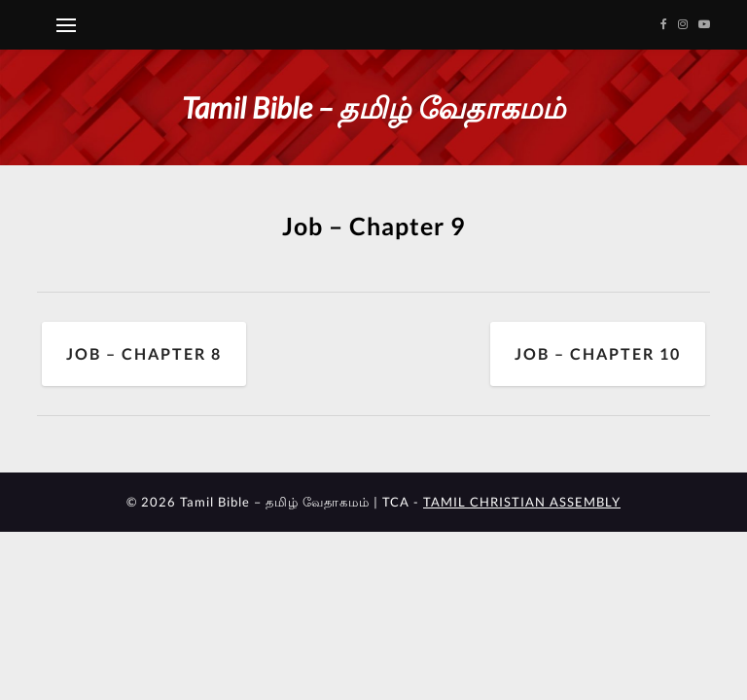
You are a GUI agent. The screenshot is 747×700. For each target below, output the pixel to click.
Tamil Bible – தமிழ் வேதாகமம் (373, 107)
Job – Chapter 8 (144, 353)
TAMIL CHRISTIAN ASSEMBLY (522, 502)
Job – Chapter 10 (598, 353)
